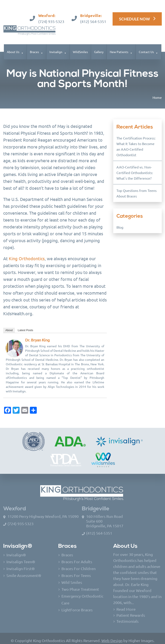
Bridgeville (96, 505)
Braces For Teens (76, 571)
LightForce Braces (77, 605)
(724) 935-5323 (51, 17)
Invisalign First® (21, 564)
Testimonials (128, 617)
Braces (34, 47)
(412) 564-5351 (93, 17)
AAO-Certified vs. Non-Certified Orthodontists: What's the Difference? (135, 168)
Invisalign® (16, 550)
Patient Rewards (131, 611)
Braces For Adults (77, 557)
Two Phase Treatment (80, 585)
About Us (13, 47)
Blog (120, 223)
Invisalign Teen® (21, 557)
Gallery (99, 47)
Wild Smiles (72, 578)
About (9, 326)
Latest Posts (26, 326)
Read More (126, 605)
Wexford (15, 505)
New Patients (119, 47)
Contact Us (146, 47)
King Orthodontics (27, 254)
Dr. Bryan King (37, 336)
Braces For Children (79, 564)
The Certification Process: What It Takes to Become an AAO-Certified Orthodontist (136, 142)
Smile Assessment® (24, 571)
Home (157, 93)
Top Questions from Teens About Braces (137, 189)
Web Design (112, 636)
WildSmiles (80, 47)
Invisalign (56, 47)
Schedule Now (134, 15)
